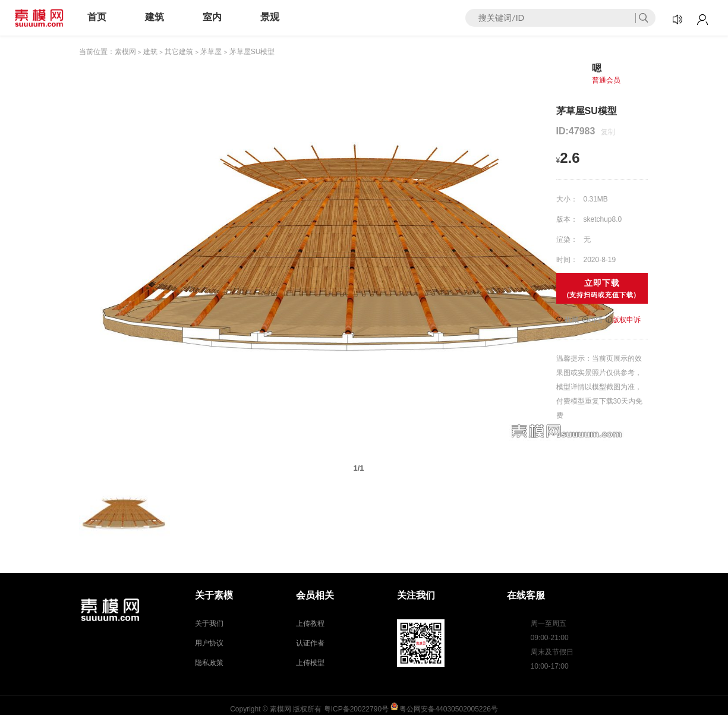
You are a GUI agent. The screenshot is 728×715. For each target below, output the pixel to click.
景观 (270, 17)
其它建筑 (179, 52)
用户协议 (209, 643)
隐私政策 (209, 663)
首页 (97, 17)
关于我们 (209, 623)
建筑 (155, 17)
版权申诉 (623, 320)
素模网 (125, 52)
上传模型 (310, 663)
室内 (212, 17)
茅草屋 (211, 52)
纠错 (592, 320)
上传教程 (310, 623)
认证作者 (310, 643)
